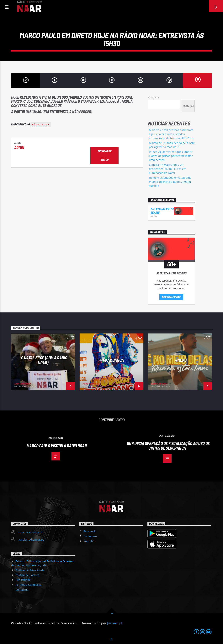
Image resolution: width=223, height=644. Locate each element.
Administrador (22, 384)
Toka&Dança (112, 360)
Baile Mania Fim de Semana (162, 211)
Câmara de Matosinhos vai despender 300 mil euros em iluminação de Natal (168, 169)
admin (19, 147)
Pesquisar (154, 97)
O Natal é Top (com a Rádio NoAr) (44, 360)
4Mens (181, 360)
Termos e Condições (28, 585)
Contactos (22, 590)
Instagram (90, 536)
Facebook (90, 531)
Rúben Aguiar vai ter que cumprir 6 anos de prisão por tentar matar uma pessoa (171, 156)
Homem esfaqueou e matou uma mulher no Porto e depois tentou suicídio (170, 182)
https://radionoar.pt (31, 532)
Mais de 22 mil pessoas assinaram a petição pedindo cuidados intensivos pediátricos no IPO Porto (172, 134)
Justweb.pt (115, 623)
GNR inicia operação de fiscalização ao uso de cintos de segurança (168, 446)
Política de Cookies (27, 575)
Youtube (89, 541)
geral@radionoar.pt (31, 539)
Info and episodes (171, 297)
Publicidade (23, 580)
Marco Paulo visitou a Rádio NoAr (57, 446)
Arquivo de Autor (105, 155)
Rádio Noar (41, 125)
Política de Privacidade (30, 570)
